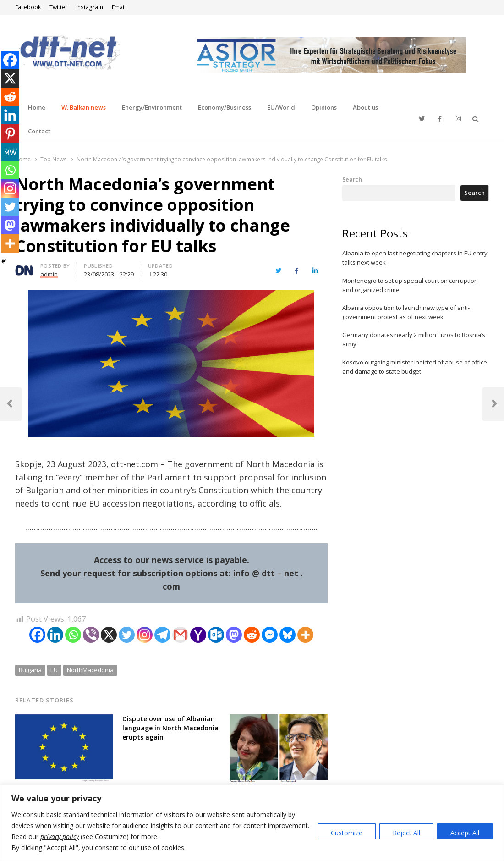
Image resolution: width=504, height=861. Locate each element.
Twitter (58, 7)
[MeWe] (10, 152)
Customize (347, 833)
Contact (39, 131)
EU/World (281, 107)
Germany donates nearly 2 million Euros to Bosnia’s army (414, 339)
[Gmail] (180, 635)
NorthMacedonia (90, 670)
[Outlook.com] (216, 635)
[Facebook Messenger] (270, 635)
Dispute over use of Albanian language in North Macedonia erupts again (170, 728)
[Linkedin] (55, 635)
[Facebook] (37, 635)
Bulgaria (30, 670)
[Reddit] (252, 635)
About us (365, 107)
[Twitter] (127, 635)
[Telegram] (162, 635)
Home (37, 107)
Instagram (90, 7)
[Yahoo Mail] (198, 635)
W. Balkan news (84, 107)
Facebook (28, 7)
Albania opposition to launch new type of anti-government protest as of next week (406, 312)
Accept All (465, 833)
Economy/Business (225, 107)
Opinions (324, 107)
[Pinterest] (10, 133)
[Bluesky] (288, 635)
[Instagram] (145, 635)
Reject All (406, 833)
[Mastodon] (234, 635)
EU (54, 670)
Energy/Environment (152, 107)
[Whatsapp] (73, 635)
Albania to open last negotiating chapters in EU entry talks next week (415, 258)
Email (119, 7)
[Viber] (91, 635)
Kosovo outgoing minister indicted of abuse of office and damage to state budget (415, 367)
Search (352, 179)
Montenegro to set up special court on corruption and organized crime (410, 285)
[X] (109, 635)
